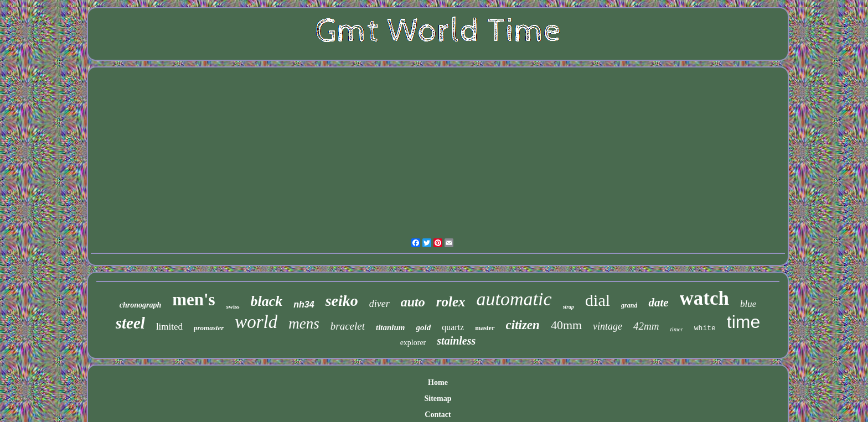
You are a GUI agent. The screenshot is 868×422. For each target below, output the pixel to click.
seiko (342, 301)
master (485, 328)
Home (438, 382)
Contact (438, 415)
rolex (451, 302)
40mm (566, 325)
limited (169, 327)
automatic (514, 299)
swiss (233, 306)
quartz (453, 327)
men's (194, 299)
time (743, 322)
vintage (608, 326)
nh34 (304, 304)
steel (130, 323)
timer (677, 329)
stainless (456, 341)
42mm (646, 326)
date (658, 303)
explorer (413, 343)
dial (598, 300)
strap (569, 307)
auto (413, 302)
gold (424, 327)
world (256, 322)
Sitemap (438, 398)
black (267, 301)
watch (704, 298)
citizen (523, 325)
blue (748, 304)
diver (379, 304)
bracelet (348, 326)
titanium (391, 327)
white (705, 328)
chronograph (140, 305)
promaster (209, 328)
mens (304, 324)
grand (629, 305)
